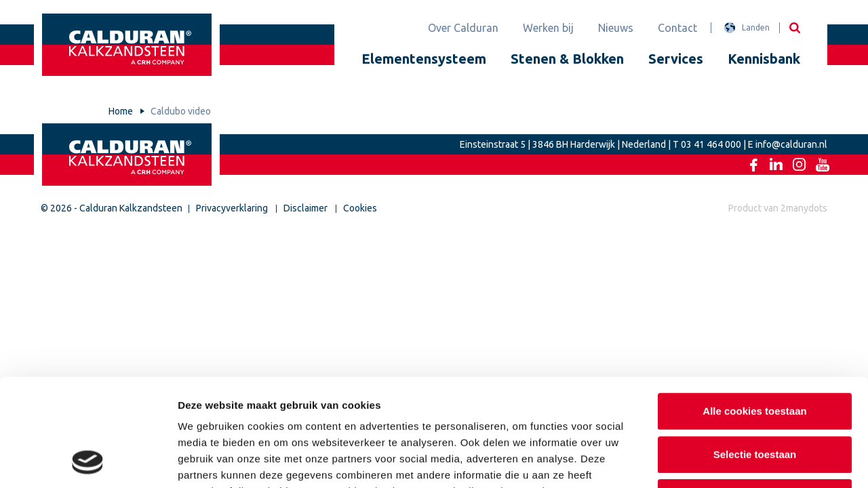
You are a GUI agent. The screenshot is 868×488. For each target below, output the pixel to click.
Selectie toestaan (755, 353)
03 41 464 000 (711, 144)
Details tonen (733, 461)
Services (676, 59)
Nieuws (616, 28)
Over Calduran (463, 28)
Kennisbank (764, 59)
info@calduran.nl (791, 144)
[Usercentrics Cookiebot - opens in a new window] (88, 462)
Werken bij (548, 28)
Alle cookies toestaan (754, 310)
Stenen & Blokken (567, 59)
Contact (677, 28)
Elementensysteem (424, 59)
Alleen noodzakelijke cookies (755, 396)
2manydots (804, 208)
